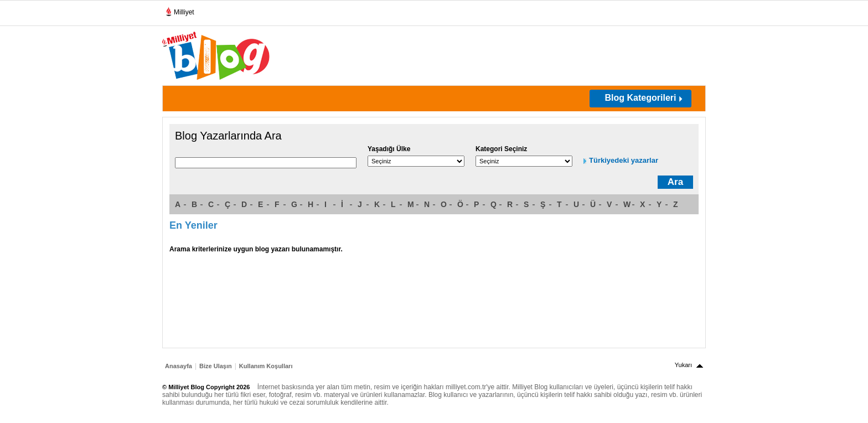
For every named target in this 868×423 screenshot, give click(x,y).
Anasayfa (179, 366)
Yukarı (683, 365)
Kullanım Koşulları (266, 366)
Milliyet (180, 10)
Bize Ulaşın (216, 366)
